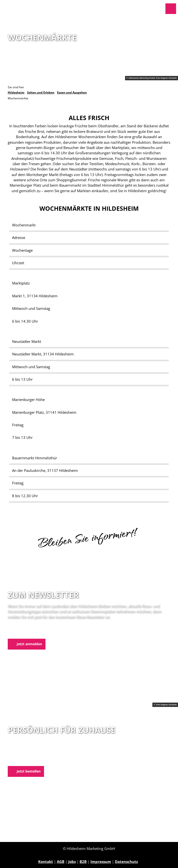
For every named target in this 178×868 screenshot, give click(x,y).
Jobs (72, 861)
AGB (61, 861)
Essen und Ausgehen (72, 92)
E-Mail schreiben (23, 760)
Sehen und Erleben (41, 92)
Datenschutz (126, 861)
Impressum (101, 861)
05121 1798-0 (27, 754)
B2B (83, 861)
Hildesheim (16, 92)
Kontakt (46, 861)
